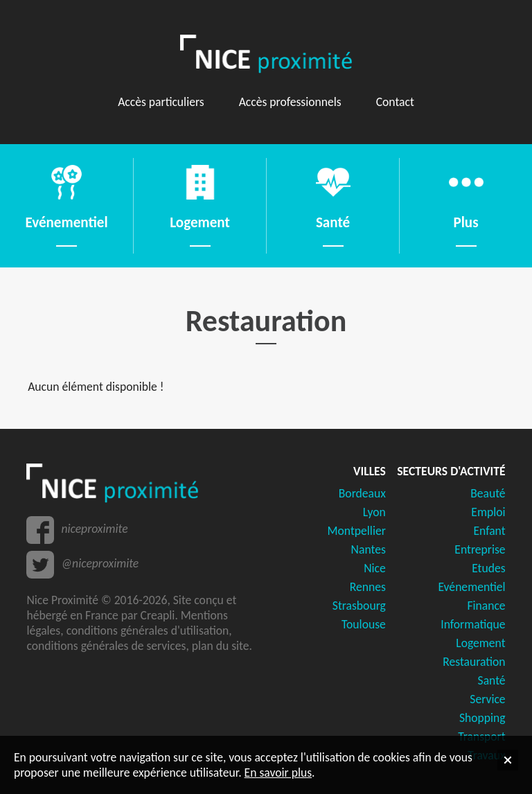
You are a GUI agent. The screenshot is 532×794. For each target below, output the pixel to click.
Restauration (474, 662)
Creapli (158, 615)
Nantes (369, 549)
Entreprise (480, 549)
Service (487, 699)
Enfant (489, 531)
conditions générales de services (106, 646)
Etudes (488, 568)
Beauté (488, 493)
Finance (486, 606)
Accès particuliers (161, 102)
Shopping (482, 718)
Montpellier (357, 531)
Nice (375, 568)
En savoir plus (278, 773)
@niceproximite (100, 563)
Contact (395, 102)
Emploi (488, 512)
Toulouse (364, 624)
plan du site (221, 646)
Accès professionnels (290, 102)
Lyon (374, 512)
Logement (480, 643)
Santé (492, 680)
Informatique (473, 624)
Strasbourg (359, 606)
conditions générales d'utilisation (148, 630)
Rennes (368, 587)
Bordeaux (362, 493)
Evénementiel (471, 587)
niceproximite (94, 529)
